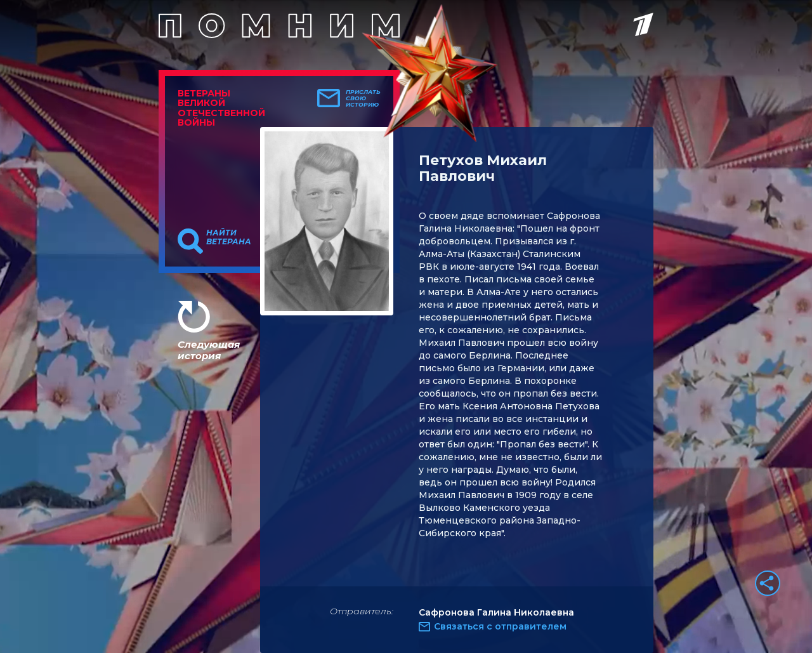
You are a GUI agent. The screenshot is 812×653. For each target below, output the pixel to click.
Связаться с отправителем (500, 626)
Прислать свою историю (363, 98)
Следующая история (209, 350)
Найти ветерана (229, 237)
